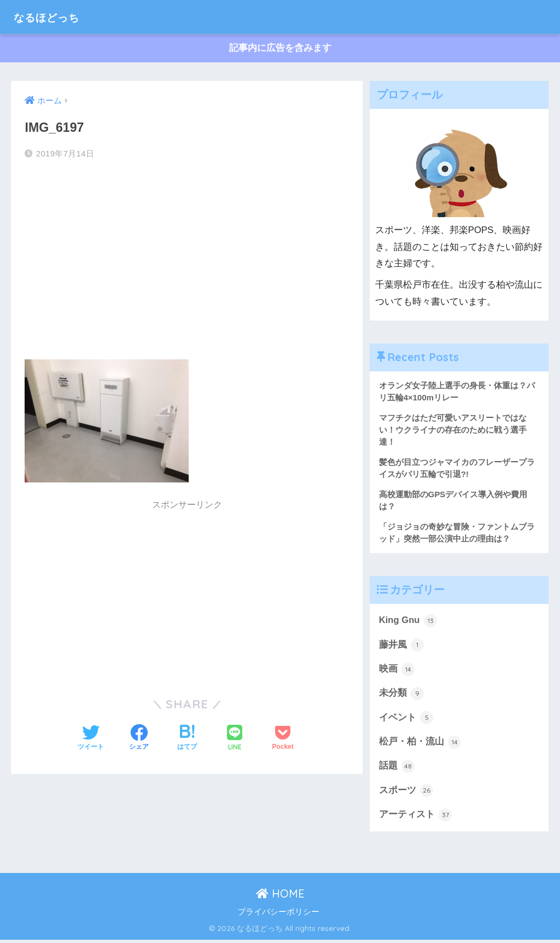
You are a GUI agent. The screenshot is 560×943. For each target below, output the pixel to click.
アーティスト (416, 818)
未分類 (402, 696)
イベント (406, 720)
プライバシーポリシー (278, 915)
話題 (397, 769)
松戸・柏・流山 (420, 744)
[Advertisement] (187, 257)
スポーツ (406, 794)
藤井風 (402, 647)
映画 (397, 671)
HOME (280, 897)
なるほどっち (55, 17)
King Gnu (408, 622)
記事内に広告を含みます (280, 48)
